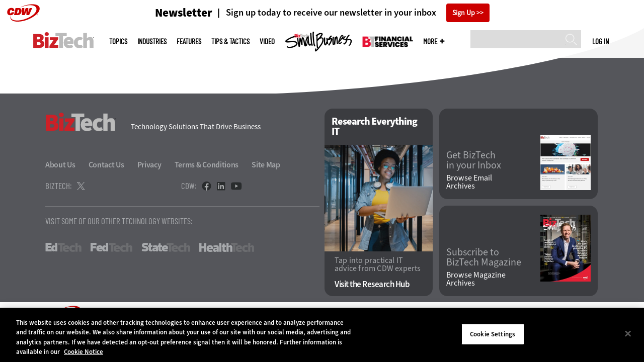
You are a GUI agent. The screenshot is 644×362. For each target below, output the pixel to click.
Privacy (149, 165)
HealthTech (227, 247)
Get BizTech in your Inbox (474, 160)
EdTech (63, 247)
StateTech (166, 247)
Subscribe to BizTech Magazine (484, 257)
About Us (60, 165)
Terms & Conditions (207, 165)
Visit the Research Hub (372, 284)
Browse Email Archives (469, 182)
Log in (600, 41)
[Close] (628, 333)
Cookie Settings (493, 334)
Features (189, 41)
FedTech (111, 247)
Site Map (266, 165)
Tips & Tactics (230, 41)
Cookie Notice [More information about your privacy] (84, 352)
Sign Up (464, 13)
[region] (322, 335)
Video (267, 41)
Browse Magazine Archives (476, 279)
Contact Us (106, 165)
